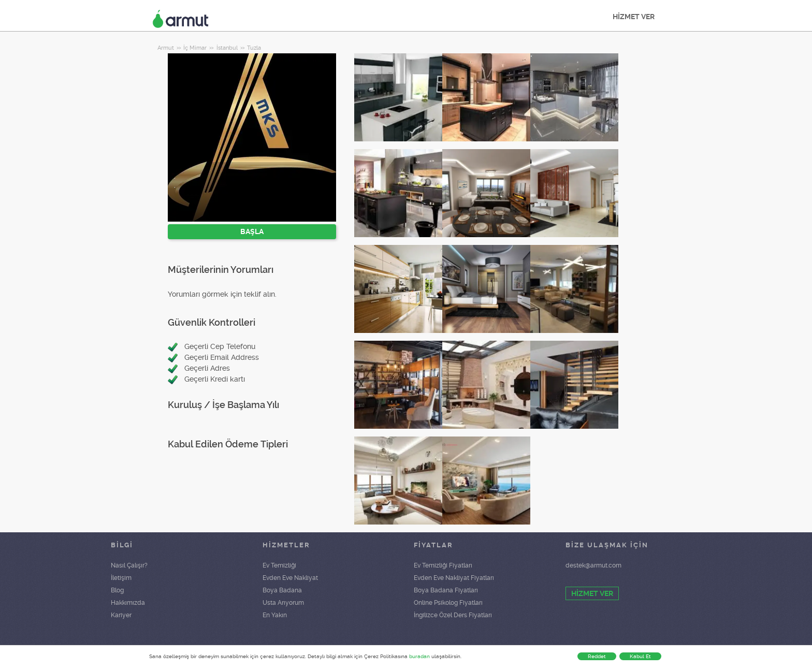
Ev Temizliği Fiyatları (443, 565)
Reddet (597, 656)
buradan (419, 656)
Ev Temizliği (279, 565)
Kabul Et (640, 656)
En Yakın (275, 615)
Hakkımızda (128, 603)
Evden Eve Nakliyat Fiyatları (454, 578)
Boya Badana (282, 590)
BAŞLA (252, 231)
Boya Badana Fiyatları (446, 590)
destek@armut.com (593, 565)
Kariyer (121, 615)
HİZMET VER (634, 17)
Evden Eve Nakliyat (290, 578)
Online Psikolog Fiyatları (448, 603)
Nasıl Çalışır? (129, 565)
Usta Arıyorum (283, 603)
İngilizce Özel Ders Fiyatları (453, 615)
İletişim (121, 578)
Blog (117, 590)
